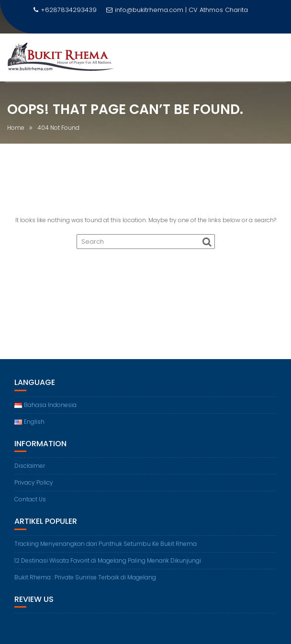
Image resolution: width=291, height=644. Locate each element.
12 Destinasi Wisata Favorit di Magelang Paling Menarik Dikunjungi (108, 560)
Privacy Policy (34, 482)
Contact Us (30, 499)
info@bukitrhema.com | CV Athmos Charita (177, 10)
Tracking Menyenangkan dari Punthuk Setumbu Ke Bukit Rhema (106, 544)
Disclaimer (30, 466)
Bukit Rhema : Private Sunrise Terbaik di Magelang (85, 577)
